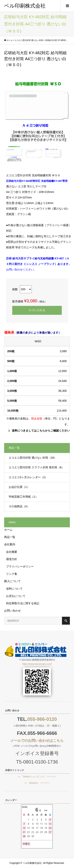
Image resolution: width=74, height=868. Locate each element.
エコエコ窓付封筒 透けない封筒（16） (33, 458)
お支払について (16, 596)
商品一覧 (10, 537)
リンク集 (12, 574)
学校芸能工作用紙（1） (23, 497)
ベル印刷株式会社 (25, 6)
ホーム (10, 40)
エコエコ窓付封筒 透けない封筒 (29, 40)
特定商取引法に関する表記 (23, 603)
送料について (14, 589)
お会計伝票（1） (19, 487)
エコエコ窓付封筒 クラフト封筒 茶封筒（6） (37, 467)
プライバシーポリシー (20, 566)
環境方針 (12, 559)
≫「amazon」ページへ (37, 783)
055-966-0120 (42, 719)
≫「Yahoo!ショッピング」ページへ (37, 777)
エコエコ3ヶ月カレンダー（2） (28, 477)
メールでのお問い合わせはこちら (37, 741)
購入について (12, 581)
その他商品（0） (19, 506)
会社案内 (10, 544)
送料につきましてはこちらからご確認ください (41, 431)
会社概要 (12, 552)
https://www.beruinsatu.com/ (37, 664)
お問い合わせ (12, 611)
